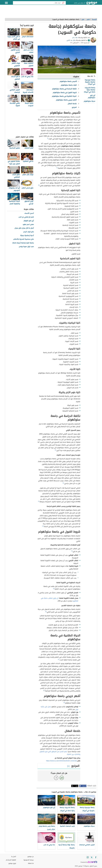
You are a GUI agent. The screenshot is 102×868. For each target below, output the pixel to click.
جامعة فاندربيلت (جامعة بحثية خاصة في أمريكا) (89, 90)
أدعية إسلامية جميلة (27, 236)
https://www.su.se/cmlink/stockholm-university (62, 761)
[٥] (43, 526)
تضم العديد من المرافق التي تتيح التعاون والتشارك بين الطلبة (60, 753)
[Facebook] (96, 857)
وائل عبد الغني (71, 40)
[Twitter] (92, 857)
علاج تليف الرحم (29, 232)
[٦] (72, 551)
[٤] (55, 450)
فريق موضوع (12, 863)
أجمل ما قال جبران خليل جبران (24, 228)
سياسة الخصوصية (29, 860)
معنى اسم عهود (28, 225)
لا (56, 778)
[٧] (54, 589)
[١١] (64, 703)
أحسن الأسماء (29, 213)
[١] (48, 138)
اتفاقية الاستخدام (11, 860)
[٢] (57, 168)
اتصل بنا (14, 857)
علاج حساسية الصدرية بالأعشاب (23, 239)
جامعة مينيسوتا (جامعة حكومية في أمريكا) (90, 82)
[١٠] (44, 690)
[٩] (59, 659)
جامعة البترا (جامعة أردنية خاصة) (23, 243)
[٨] (46, 612)
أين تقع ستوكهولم (92, 96)
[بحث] (63, 3)
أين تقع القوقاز (29, 221)
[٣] (39, 185)
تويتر (77, 786)
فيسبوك (84, 786)
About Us (31, 863)
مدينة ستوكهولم (89, 101)
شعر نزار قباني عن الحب (26, 217)
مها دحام (75, 38)
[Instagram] (88, 857)
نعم (62, 778)
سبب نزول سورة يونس (26, 247)
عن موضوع (31, 857)
